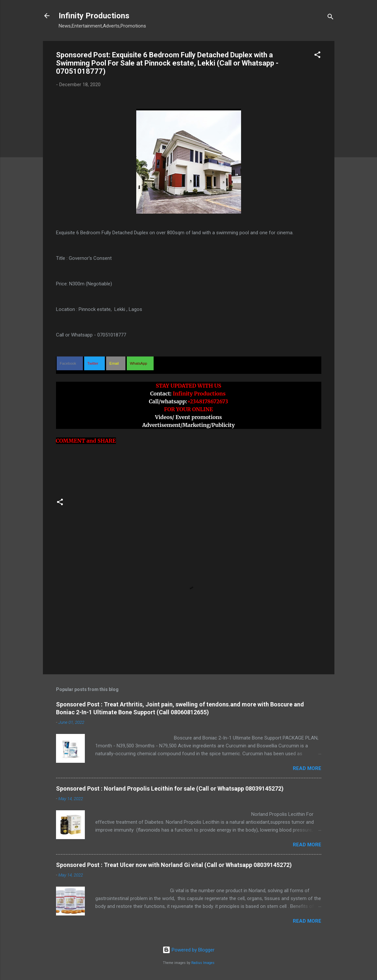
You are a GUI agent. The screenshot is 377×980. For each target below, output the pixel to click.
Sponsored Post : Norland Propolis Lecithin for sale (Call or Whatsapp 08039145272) (170, 788)
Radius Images (203, 963)
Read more (307, 768)
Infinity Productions (94, 16)
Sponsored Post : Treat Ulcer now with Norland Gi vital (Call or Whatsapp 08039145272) (174, 865)
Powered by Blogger (188, 950)
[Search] (330, 18)
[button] (317, 56)
